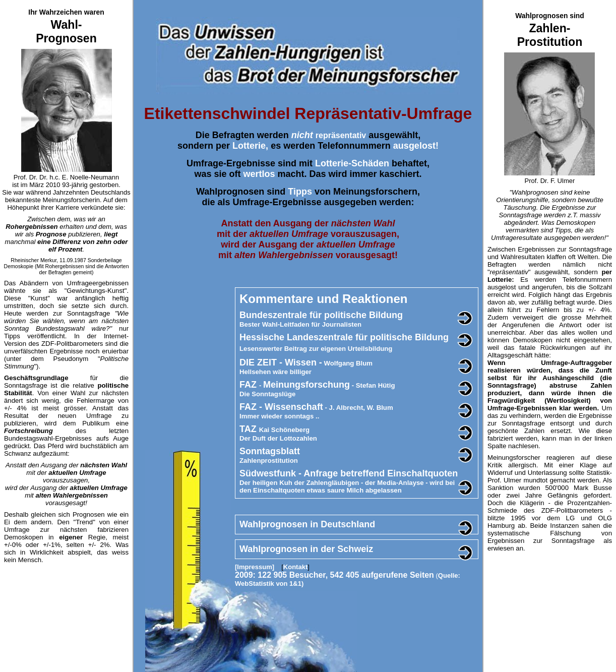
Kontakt (295, 567)
